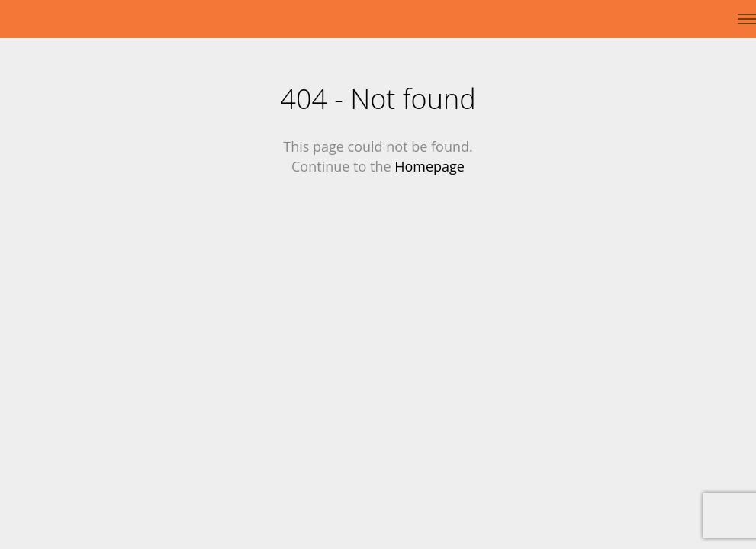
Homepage (429, 166)
